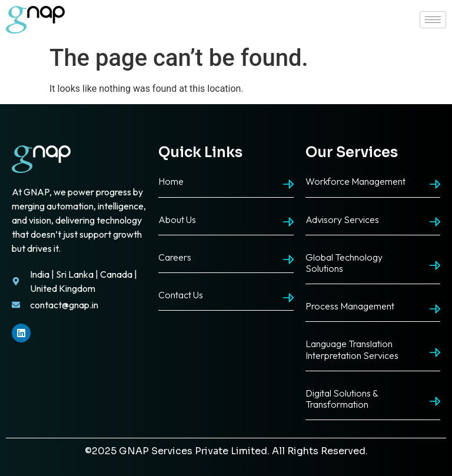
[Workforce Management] (435, 184)
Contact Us (181, 295)
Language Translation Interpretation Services (352, 349)
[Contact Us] (288, 298)
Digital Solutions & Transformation (342, 399)
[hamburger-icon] (433, 20)
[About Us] (288, 222)
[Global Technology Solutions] (435, 265)
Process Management (350, 306)
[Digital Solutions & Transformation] (435, 401)
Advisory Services (342, 219)
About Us (177, 219)
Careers (175, 257)
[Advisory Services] (435, 222)
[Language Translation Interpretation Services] (435, 352)
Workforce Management (355, 181)
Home (171, 181)
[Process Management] (435, 309)
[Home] (288, 184)
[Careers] (288, 259)
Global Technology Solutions (344, 263)
